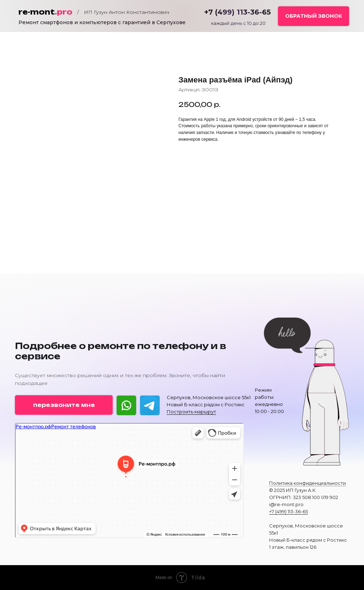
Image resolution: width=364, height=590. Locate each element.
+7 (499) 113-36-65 (288, 511)
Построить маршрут (191, 412)
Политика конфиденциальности (307, 483)
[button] (314, 16)
